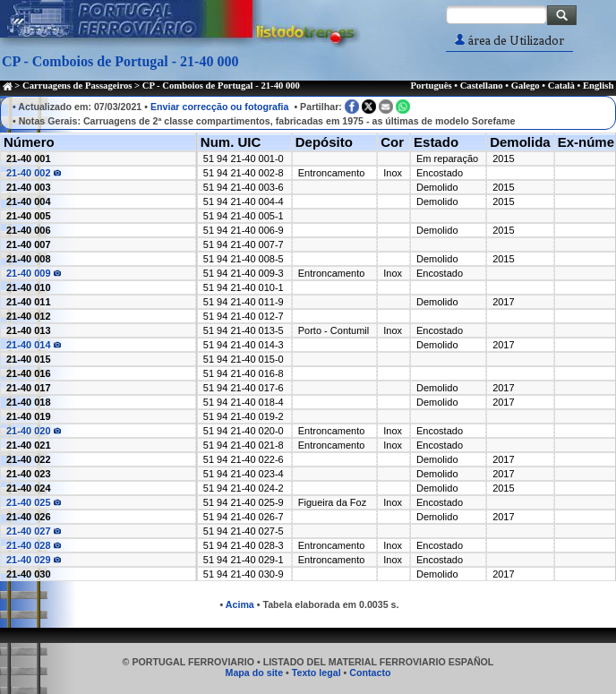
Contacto (370, 673)
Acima (240, 604)
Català (561, 86)
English (598, 86)
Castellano (482, 86)
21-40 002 (34, 173)
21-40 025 (34, 502)
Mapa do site (255, 673)
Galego (526, 86)
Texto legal (317, 673)
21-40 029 (34, 560)
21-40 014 (34, 345)
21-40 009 (34, 273)
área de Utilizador (509, 41)
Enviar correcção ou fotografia (220, 107)
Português (431, 86)
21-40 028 (34, 545)
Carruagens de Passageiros (77, 86)
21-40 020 (34, 431)
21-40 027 (34, 531)
